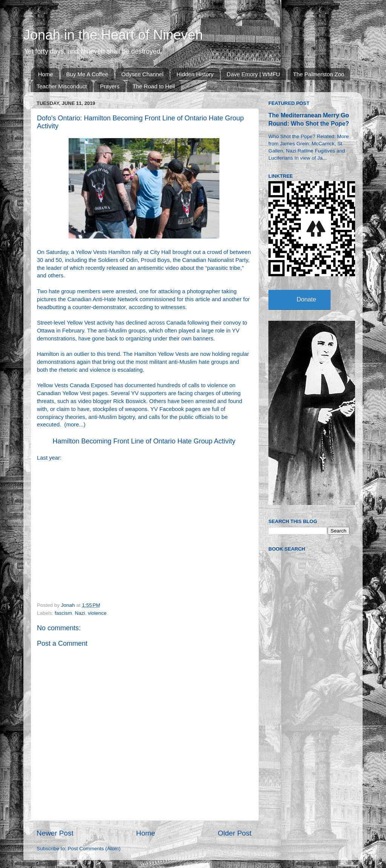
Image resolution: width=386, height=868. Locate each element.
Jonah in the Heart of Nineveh (113, 35)
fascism (63, 613)
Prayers (110, 86)
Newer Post (55, 833)
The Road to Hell (154, 86)
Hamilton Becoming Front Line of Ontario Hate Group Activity (144, 441)
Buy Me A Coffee (87, 74)
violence (97, 613)
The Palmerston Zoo (319, 74)
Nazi (80, 613)
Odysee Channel (142, 74)
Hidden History (195, 74)
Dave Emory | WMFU (253, 74)
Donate (306, 299)
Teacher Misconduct (62, 86)
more (73, 425)
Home (46, 74)
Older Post (235, 833)
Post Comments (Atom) (94, 849)
